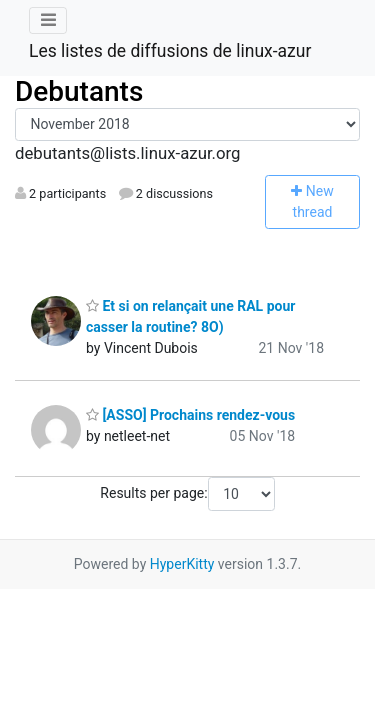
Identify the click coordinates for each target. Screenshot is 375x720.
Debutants (79, 91)
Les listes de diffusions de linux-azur (170, 51)
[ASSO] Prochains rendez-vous (190, 415)
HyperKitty (182, 564)
